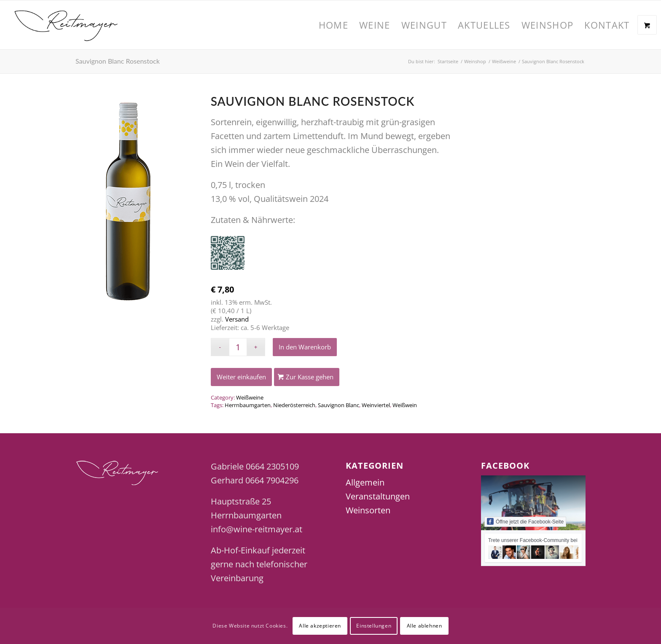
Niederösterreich (294, 405)
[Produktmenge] (238, 347)
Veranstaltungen (378, 496)
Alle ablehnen (425, 626)
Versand (237, 319)
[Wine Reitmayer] (66, 25)
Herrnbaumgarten (248, 405)
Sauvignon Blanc (339, 405)
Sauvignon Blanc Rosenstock (118, 61)
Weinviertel (376, 405)
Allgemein (365, 482)
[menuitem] (333, 25)
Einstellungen (374, 626)
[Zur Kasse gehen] (307, 377)
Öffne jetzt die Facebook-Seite (525, 521)
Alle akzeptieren (320, 626)
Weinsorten (368, 510)
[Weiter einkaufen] (241, 377)
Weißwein (405, 405)
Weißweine (250, 397)
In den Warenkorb (305, 347)
